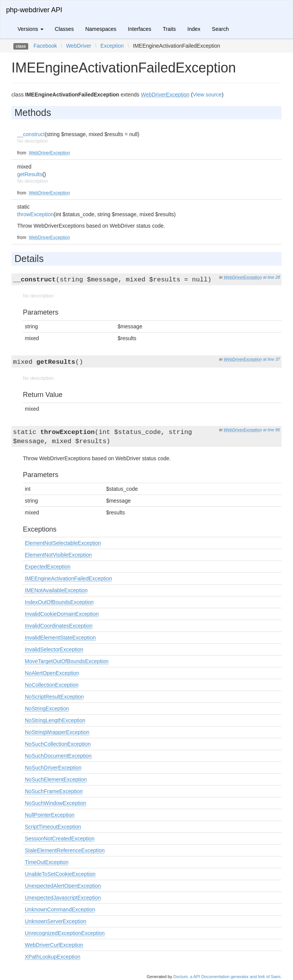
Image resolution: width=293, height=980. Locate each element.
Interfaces (139, 29)
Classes (64, 29)
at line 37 (271, 359)
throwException (35, 214)
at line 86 (271, 430)
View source (207, 95)
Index (194, 29)
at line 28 (271, 277)
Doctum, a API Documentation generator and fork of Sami (227, 977)
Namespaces (101, 29)
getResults (30, 174)
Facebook (45, 46)
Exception (112, 46)
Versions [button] (31, 29)
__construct (31, 134)
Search (220, 29)
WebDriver (79, 46)
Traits (169, 29)
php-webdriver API (34, 10)
